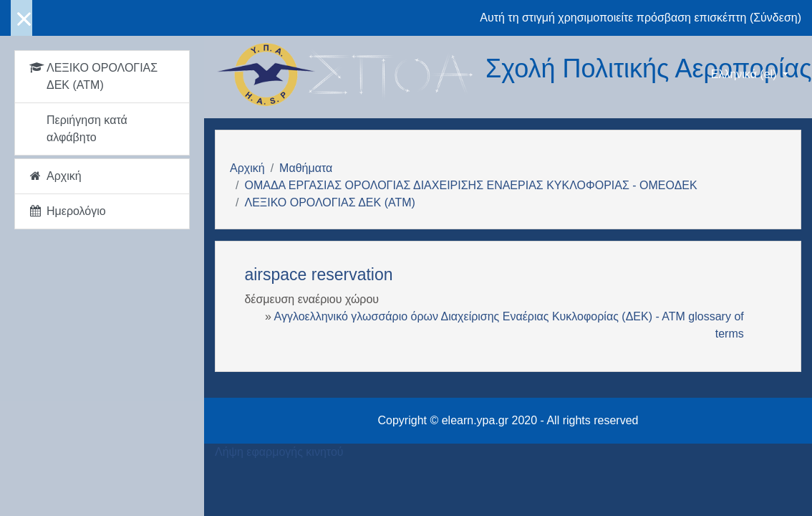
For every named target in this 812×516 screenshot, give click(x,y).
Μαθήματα (306, 168)
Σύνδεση (775, 18)
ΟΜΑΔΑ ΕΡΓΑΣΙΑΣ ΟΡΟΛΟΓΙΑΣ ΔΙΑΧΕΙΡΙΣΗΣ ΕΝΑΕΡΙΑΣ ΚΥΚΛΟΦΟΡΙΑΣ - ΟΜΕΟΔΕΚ (470, 185)
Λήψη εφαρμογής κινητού (279, 452)
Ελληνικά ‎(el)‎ (745, 74)
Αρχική (247, 168)
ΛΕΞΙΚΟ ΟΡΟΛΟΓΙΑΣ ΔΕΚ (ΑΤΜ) (329, 202)
